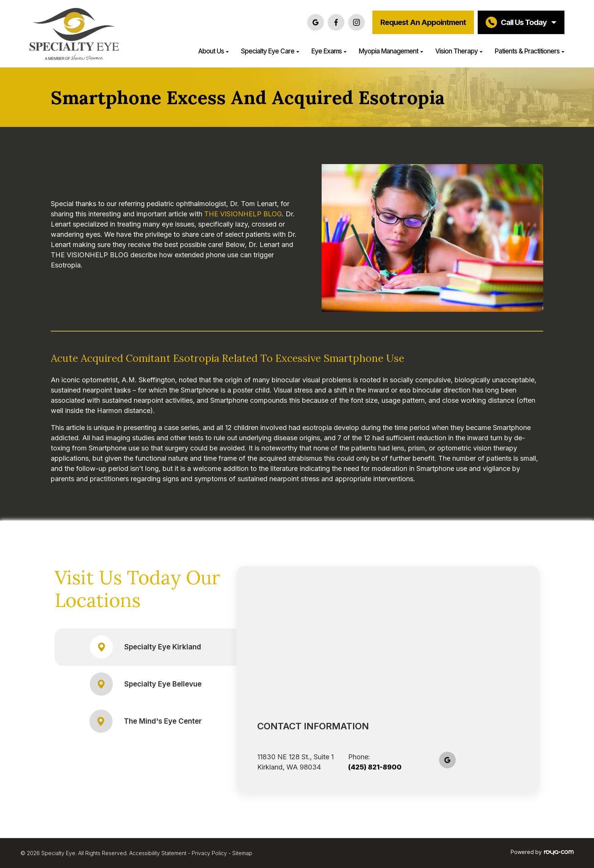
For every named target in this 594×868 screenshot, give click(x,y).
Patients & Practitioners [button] (530, 51)
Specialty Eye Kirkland (146, 647)
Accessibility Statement (158, 853)
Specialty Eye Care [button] (270, 51)
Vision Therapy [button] (459, 51)
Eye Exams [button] (329, 51)
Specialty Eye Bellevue (146, 684)
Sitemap (242, 853)
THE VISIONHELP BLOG (243, 214)
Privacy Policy (209, 853)
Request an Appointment (423, 22)
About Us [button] (213, 51)
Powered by (542, 852)
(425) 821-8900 (375, 767)
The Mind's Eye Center (146, 721)
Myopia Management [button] (391, 51)
